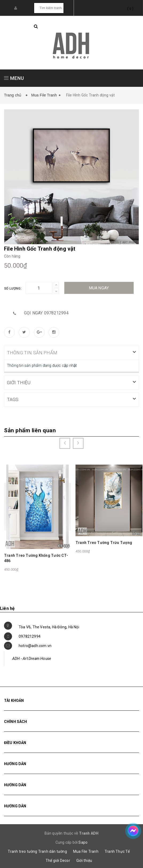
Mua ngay (99, 288)
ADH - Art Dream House (32, 658)
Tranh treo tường (22, 851)
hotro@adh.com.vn (35, 645)
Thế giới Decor (58, 860)
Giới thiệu (84, 860)
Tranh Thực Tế (117, 851)
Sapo (83, 842)
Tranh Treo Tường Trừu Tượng (104, 542)
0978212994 (30, 636)
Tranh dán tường (53, 851)
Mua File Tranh (44, 95)
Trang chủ (14, 95)
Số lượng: (13, 289)
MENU (14, 78)
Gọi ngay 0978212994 (46, 313)
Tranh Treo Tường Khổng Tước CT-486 (36, 558)
